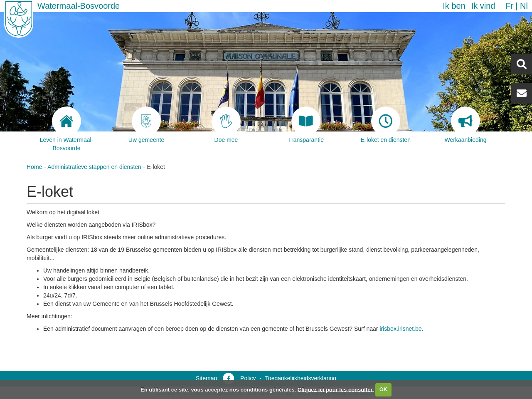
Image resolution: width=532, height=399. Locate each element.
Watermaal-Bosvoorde (79, 6)
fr (509, 6)
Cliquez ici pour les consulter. (336, 389)
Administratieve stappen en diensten (94, 167)
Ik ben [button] (454, 6)
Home (34, 167)
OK (384, 389)
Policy (248, 378)
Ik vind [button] (483, 6)
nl (524, 6)
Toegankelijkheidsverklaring (301, 378)
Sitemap (206, 378)
